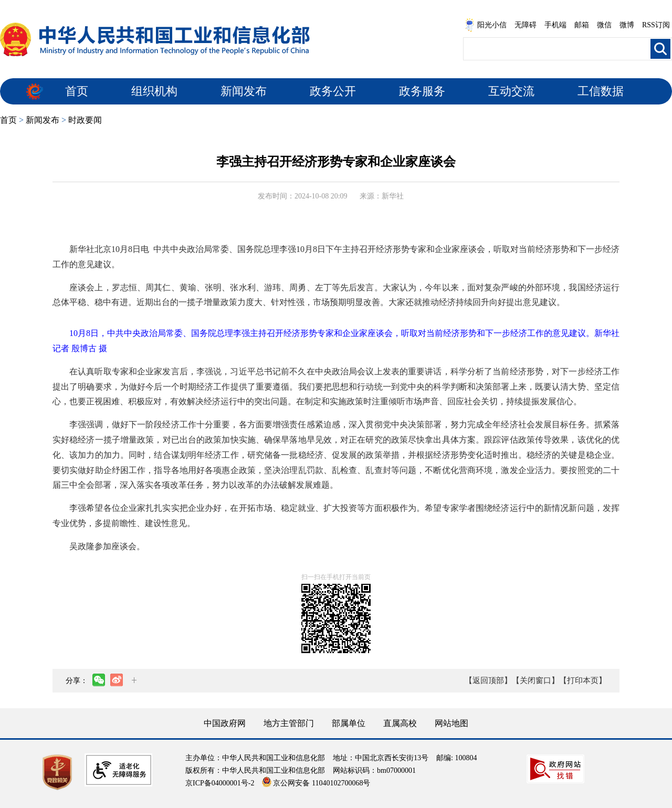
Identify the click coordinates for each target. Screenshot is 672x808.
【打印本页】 (583, 680)
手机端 (555, 25)
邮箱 (582, 25)
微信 (604, 25)
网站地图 (451, 723)
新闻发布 (244, 91)
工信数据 (601, 91)
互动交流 (511, 91)
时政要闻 (85, 120)
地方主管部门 (289, 723)
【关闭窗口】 (535, 680)
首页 (77, 91)
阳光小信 (486, 25)
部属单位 (349, 723)
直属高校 (400, 723)
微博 (627, 25)
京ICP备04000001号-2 (220, 783)
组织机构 (154, 91)
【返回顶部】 (488, 680)
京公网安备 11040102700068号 (316, 783)
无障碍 (526, 25)
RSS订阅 (656, 25)
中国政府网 (225, 723)
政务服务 (422, 91)
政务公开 (333, 91)
